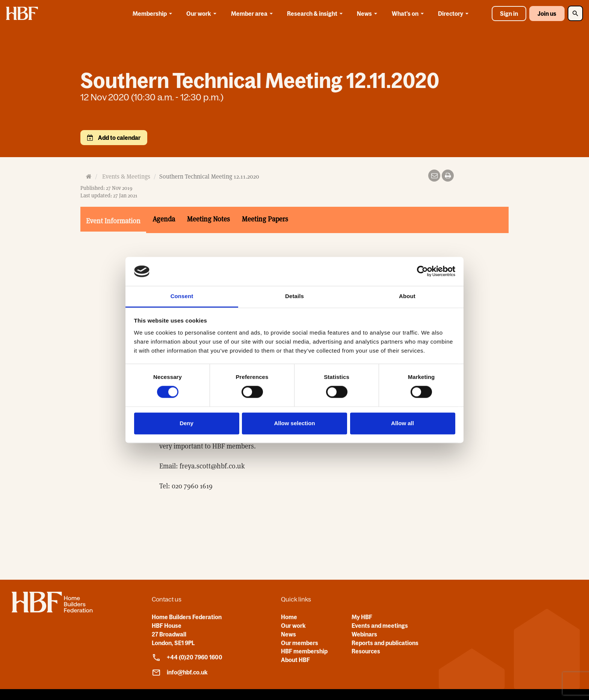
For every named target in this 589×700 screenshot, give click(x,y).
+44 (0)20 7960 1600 (187, 658)
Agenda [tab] (164, 219)
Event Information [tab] (113, 221)
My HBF (362, 617)
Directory (455, 14)
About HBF (295, 660)
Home (289, 617)
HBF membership (304, 651)
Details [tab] (294, 296)
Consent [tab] (182, 296)
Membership (154, 14)
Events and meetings (380, 626)
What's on (409, 14)
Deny (187, 423)
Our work (203, 14)
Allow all (402, 423)
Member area (253, 14)
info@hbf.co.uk (180, 673)
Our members (300, 643)
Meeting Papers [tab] (265, 219)
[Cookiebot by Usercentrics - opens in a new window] (422, 271)
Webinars (364, 634)
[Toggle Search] (575, 13)
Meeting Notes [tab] (208, 219)
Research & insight (316, 14)
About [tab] (407, 296)
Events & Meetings (126, 177)
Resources (366, 651)
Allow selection (294, 423)
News (368, 14)
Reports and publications (385, 643)
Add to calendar (119, 138)
